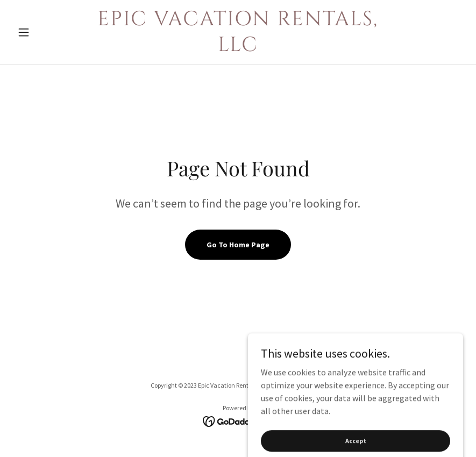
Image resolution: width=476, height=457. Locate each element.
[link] (238, 48)
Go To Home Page (238, 245)
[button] (47, 32)
